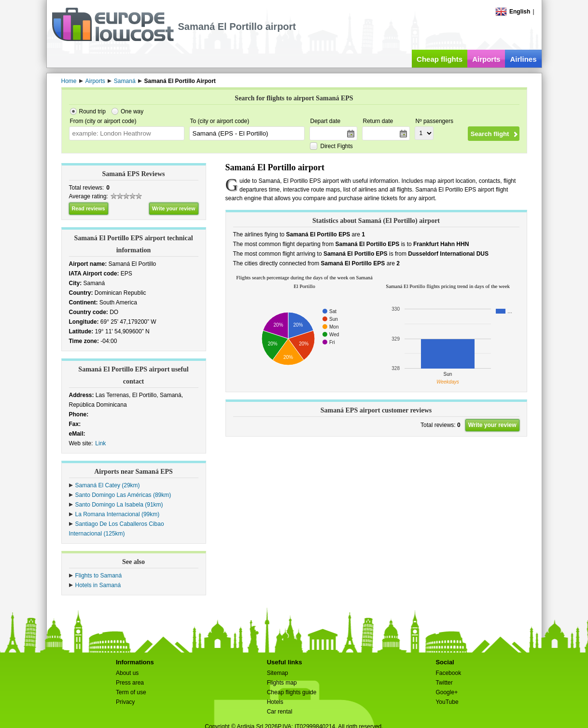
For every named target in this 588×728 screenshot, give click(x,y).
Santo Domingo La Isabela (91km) (119, 505)
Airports (486, 59)
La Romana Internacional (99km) (118, 514)
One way (132, 111)
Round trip (92, 111)
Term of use (131, 692)
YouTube (447, 702)
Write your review (174, 208)
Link (100, 443)
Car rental (280, 712)
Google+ (447, 692)
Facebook (448, 673)
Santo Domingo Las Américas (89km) (123, 495)
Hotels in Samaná (98, 585)
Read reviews (89, 208)
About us (127, 673)
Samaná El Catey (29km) (108, 485)
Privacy (125, 702)
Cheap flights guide (292, 692)
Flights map (282, 683)
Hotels (275, 702)
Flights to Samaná (99, 576)
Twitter (444, 683)
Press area (130, 683)
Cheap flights (440, 59)
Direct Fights (337, 146)
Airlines (523, 59)
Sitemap (278, 673)
